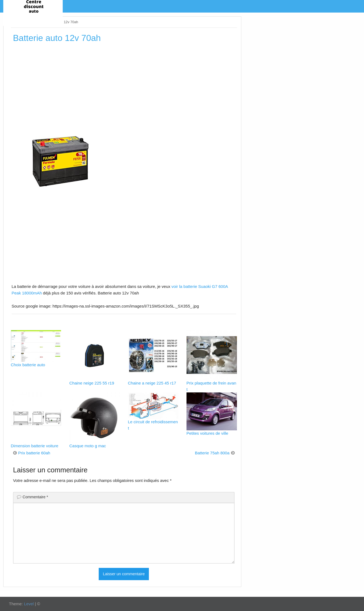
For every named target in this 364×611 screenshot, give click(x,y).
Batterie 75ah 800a (212, 453)
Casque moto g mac (88, 446)
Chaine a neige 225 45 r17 (152, 383)
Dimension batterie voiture (35, 446)
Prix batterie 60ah (34, 453)
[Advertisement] (124, 87)
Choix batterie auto (28, 365)
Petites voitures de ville (207, 433)
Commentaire (35, 497)
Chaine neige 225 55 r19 (92, 383)
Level (29, 604)
